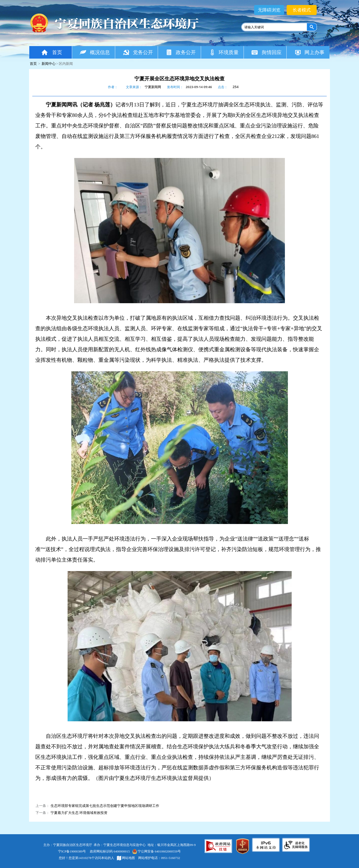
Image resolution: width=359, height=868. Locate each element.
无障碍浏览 (269, 10)
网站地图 (126, 858)
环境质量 (224, 52)
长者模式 (302, 10)
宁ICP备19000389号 (72, 851)
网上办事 (309, 52)
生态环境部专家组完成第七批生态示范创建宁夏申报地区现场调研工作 (105, 806)
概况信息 (95, 52)
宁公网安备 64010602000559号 (156, 851)
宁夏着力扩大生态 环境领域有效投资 (79, 813)
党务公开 (138, 52)
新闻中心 (49, 64)
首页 (51, 52)
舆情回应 (266, 52)
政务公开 (181, 52)
